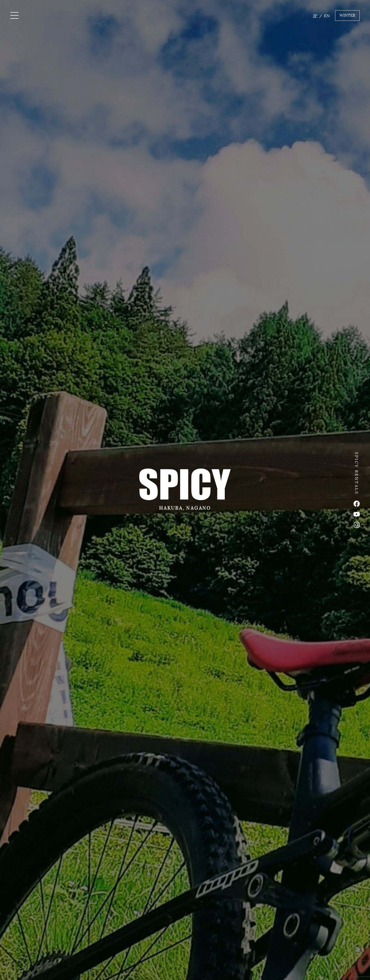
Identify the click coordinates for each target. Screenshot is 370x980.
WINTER (347, 15)
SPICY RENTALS (357, 473)
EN (327, 16)
